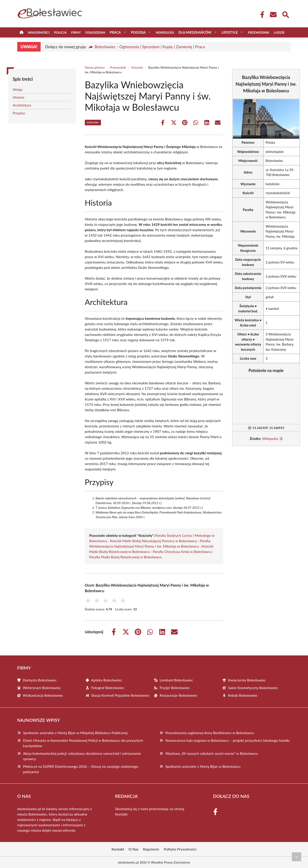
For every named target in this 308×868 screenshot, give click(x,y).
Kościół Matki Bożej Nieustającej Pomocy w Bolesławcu (153, 541)
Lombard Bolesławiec (176, 680)
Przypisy (19, 113)
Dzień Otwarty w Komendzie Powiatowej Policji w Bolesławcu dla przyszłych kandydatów (83, 743)
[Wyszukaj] (285, 14)
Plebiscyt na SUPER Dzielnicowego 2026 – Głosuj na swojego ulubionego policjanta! (81, 769)
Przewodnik (259, 32)
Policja (60, 32)
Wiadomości (39, 32)
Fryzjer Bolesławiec (175, 688)
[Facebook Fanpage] (261, 15)
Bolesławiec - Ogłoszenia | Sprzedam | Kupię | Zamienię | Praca (150, 47)
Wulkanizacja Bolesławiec (43, 695)
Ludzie (279, 32)
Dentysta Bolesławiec (40, 680)
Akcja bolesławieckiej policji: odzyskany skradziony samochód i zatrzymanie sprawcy (82, 756)
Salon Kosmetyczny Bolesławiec (253, 688)
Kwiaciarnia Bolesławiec (247, 680)
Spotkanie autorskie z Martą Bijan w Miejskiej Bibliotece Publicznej (75, 733)
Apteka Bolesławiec (107, 680)
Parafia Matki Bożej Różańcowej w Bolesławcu (126, 557)
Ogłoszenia (95, 32)
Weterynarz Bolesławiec (42, 688)
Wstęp (18, 89)
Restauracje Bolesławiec (179, 695)
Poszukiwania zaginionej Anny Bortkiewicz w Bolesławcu (210, 733)
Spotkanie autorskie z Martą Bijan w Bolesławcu (203, 766)
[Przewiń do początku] (297, 857)
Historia (19, 97)
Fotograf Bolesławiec (108, 688)
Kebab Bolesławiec (243, 695)
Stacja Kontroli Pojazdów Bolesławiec (121, 695)
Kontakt (121, 814)
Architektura (22, 105)
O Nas (133, 849)
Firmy (76, 32)
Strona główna (95, 67)
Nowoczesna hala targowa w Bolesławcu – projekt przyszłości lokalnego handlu (227, 740)
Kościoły (137, 67)
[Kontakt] (273, 15)
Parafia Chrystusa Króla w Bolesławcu (182, 551)
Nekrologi (165, 32)
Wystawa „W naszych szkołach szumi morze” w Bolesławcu (212, 753)
